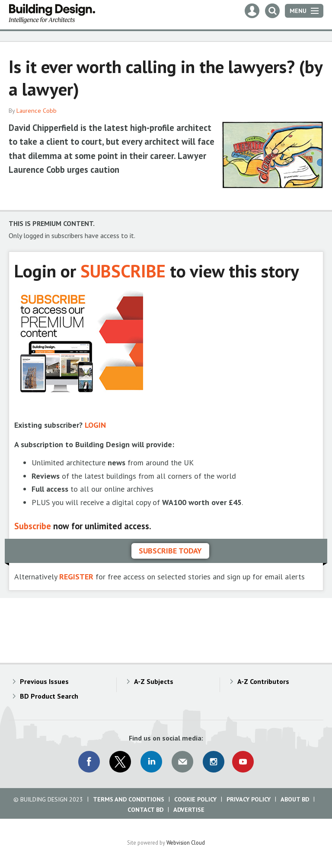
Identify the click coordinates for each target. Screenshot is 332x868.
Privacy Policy (249, 799)
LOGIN (95, 425)
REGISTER (76, 577)
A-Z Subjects (154, 681)
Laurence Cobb (37, 111)
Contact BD (145, 810)
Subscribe (33, 526)
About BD (295, 799)
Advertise (189, 810)
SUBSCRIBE (123, 271)
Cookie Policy (195, 799)
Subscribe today (170, 551)
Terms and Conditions (129, 799)
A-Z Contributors (263, 681)
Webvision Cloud (186, 843)
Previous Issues (44, 681)
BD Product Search (49, 696)
